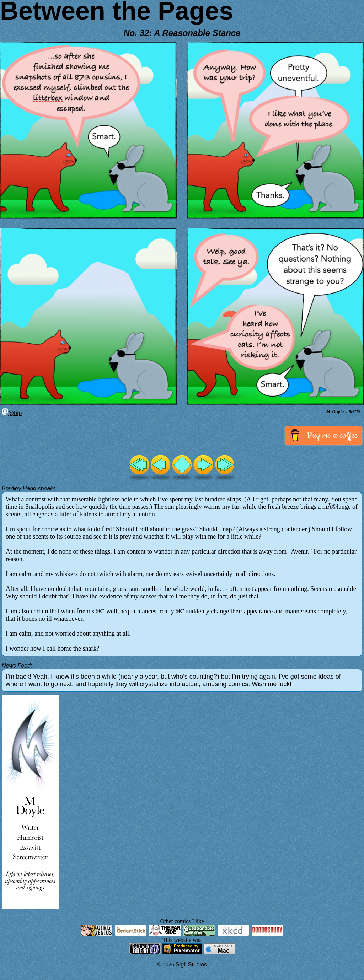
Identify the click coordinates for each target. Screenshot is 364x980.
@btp (12, 413)
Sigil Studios (191, 965)
